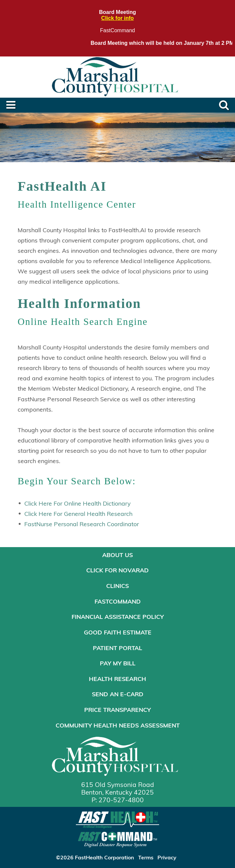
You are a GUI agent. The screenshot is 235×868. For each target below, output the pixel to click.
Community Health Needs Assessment (118, 725)
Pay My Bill (118, 663)
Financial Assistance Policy (118, 617)
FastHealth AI (62, 186)
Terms (146, 857)
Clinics (117, 586)
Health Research (117, 679)
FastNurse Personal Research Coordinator (82, 524)
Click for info (117, 18)
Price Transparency (117, 710)
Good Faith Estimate (118, 632)
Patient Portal (117, 648)
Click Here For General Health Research (78, 514)
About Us (117, 555)
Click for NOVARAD (117, 570)
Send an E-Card (118, 694)
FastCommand (118, 30)
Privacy (167, 857)
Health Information (79, 303)
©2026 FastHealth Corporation (95, 857)
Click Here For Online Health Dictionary (77, 503)
